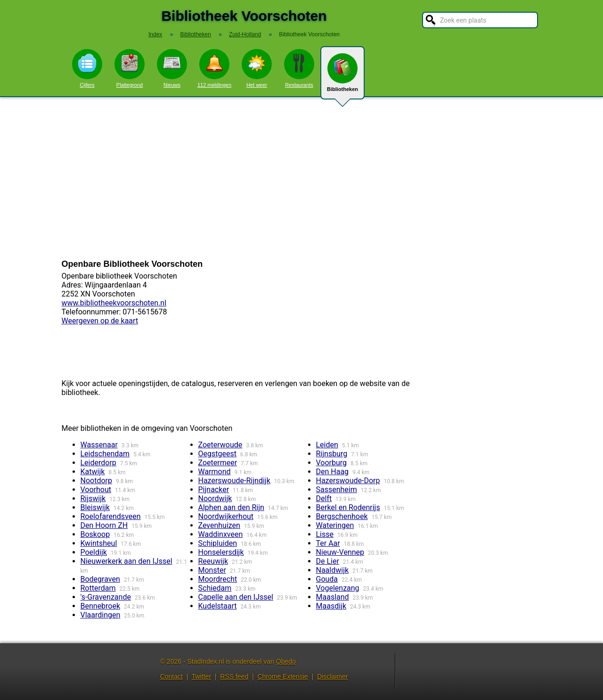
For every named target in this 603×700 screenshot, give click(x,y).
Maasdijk (331, 606)
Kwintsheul (99, 543)
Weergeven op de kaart (100, 321)
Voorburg (332, 463)
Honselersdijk (221, 552)
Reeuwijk (213, 561)
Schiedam (215, 588)
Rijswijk (93, 498)
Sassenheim (337, 490)
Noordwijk (215, 498)
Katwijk (93, 472)
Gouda (327, 579)
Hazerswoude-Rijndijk (234, 481)
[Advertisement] (301, 178)
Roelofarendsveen (111, 516)
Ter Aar (328, 543)
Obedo (286, 661)
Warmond (215, 472)
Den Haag (333, 472)
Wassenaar (99, 445)
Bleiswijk (95, 507)
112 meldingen (214, 68)
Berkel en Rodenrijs (348, 507)
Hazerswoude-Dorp (348, 481)
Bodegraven (100, 579)
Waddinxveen (221, 534)
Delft (324, 498)
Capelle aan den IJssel (236, 597)
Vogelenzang (338, 588)
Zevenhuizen (219, 525)
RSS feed (234, 676)
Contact (171, 676)
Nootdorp (96, 481)
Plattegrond (130, 68)
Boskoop (95, 534)
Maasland (333, 597)
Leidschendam (105, 454)
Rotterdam (98, 588)
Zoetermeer (218, 463)
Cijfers (87, 68)
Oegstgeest (217, 454)
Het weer (257, 68)
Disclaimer (332, 676)
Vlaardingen (101, 615)
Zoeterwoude (220, 445)
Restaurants (299, 68)
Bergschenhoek (342, 516)
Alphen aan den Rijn (231, 507)
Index (155, 34)
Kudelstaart (218, 606)
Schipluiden (218, 543)
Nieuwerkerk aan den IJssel (126, 561)
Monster (212, 570)
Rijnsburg (332, 454)
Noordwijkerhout (226, 516)
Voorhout (96, 490)
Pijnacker (214, 490)
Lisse (325, 534)
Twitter (201, 676)
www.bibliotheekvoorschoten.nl (114, 303)
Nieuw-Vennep (340, 552)
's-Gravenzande (106, 597)
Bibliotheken (342, 76)
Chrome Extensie (282, 676)
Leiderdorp (98, 463)
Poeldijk (94, 552)
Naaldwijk (333, 570)
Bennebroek (101, 606)
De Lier (328, 561)
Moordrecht (218, 579)
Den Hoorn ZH (104, 525)
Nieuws (172, 68)
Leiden (327, 445)
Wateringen (335, 525)
